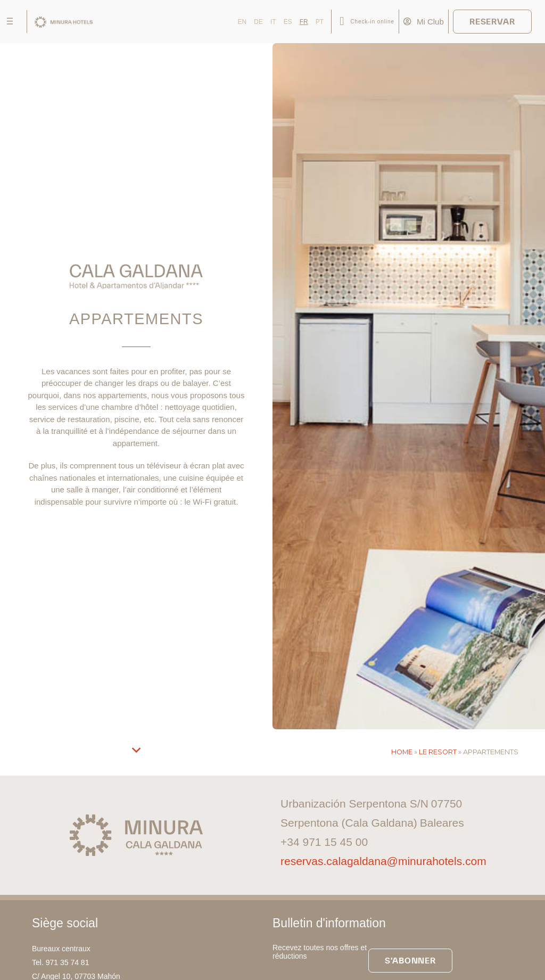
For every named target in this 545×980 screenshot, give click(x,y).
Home (402, 752)
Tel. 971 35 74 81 (60, 962)
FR (304, 22)
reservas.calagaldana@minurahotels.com (383, 861)
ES (288, 22)
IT (273, 22)
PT (320, 22)
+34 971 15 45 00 (324, 842)
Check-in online (372, 22)
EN (242, 22)
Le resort (438, 752)
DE (258, 22)
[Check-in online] (342, 22)
